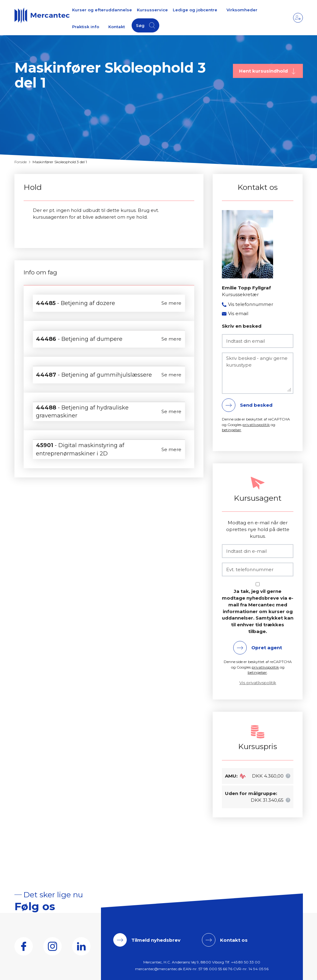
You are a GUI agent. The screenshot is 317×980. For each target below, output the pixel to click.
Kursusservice (152, 10)
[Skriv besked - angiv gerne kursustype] (258, 373)
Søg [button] (140, 25)
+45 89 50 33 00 (246, 962)
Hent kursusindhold (264, 71)
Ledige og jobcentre (195, 10)
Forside (21, 162)
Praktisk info (86, 27)
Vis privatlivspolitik (258, 683)
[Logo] (42, 15)
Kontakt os (234, 940)
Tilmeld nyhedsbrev (156, 940)
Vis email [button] (238, 313)
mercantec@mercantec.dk (159, 969)
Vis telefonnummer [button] (251, 304)
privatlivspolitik (256, 425)
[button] (288, 776)
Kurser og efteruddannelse (102, 10)
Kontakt (117, 27)
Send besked (256, 405)
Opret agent (267, 648)
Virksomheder (242, 10)
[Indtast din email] (258, 341)
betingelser (232, 430)
